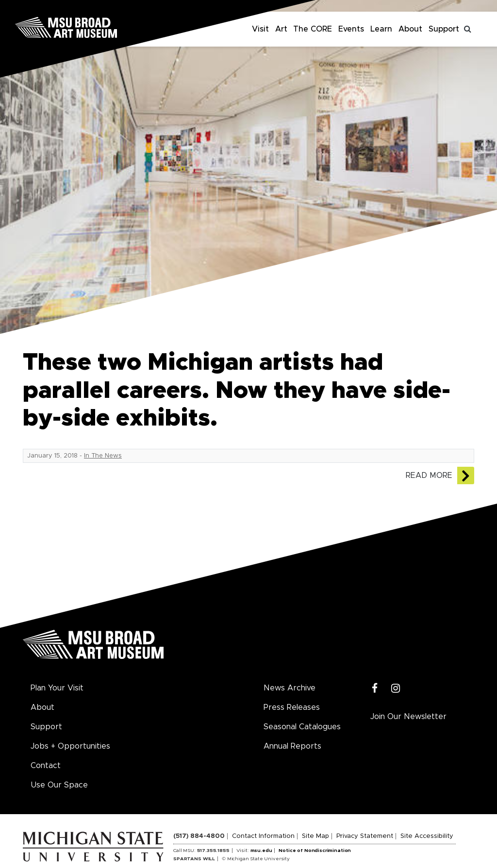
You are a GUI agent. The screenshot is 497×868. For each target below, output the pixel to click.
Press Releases (292, 707)
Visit (260, 29)
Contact (46, 766)
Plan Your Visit (57, 688)
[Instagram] (396, 689)
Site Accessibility (427, 836)
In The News (103, 456)
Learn (381, 29)
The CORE (313, 29)
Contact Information (263, 836)
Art (281, 29)
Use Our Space (59, 785)
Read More (429, 475)
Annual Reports (292, 746)
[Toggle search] (468, 29)
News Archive (290, 688)
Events (351, 29)
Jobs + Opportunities (70, 746)
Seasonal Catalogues (302, 727)
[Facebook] (375, 689)
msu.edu (261, 851)
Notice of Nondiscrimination (315, 851)
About (410, 29)
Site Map (315, 836)
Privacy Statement (365, 836)
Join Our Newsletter (408, 717)
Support (444, 29)
